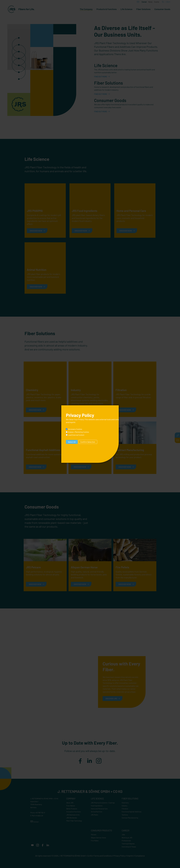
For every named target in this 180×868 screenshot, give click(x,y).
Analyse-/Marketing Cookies (78, 432)
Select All (72, 442)
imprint (72, 422)
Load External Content (76, 435)
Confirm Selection (88, 442)
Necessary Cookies (75, 429)
